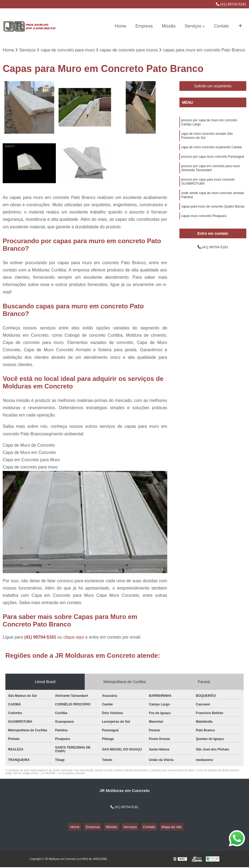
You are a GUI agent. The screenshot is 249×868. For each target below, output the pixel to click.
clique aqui (74, 638)
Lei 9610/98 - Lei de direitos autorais (63, 774)
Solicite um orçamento (213, 87)
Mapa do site (163, 828)
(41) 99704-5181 (231, 4)
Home (120, 26)
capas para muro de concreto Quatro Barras (213, 218)
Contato (221, 26)
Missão (169, 26)
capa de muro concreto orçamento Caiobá (212, 152)
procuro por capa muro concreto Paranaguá (213, 162)
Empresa (144, 26)
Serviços (193, 26)
